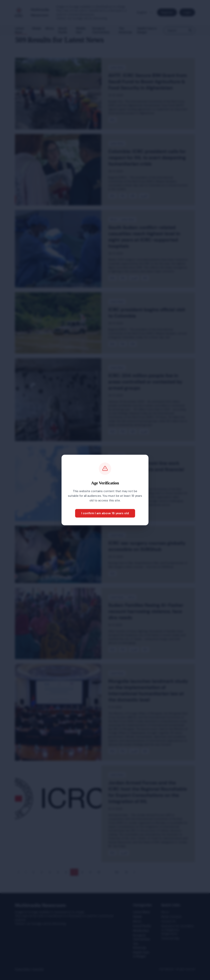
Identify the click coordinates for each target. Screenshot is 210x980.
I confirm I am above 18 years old (105, 513)
